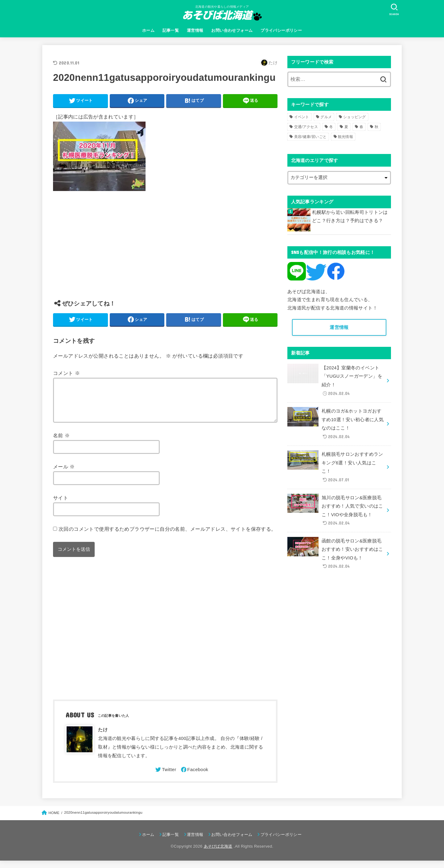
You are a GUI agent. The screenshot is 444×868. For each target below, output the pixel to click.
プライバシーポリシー (281, 30)
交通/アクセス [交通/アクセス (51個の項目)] (306, 127)
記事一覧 (171, 30)
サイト (61, 505)
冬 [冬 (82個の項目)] (331, 127)
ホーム (148, 30)
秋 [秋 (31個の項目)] (376, 127)
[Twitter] (165, 777)
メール (64, 474)
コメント (66, 373)
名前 (61, 443)
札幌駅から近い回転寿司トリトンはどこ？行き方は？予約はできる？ (350, 217)
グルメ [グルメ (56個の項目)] (326, 117)
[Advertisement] (165, 250)
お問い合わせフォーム (232, 30)
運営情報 (195, 30)
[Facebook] (194, 777)
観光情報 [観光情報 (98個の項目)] (345, 137)
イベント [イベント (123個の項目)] (302, 117)
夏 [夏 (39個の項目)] (346, 127)
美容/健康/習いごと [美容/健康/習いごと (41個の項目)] (310, 137)
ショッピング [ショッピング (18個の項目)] (355, 117)
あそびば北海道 (218, 854)
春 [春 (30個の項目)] (361, 127)
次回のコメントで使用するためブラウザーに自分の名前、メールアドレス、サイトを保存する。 (167, 536)
